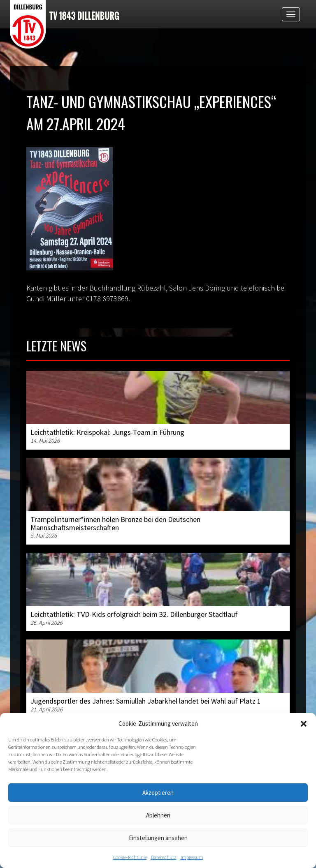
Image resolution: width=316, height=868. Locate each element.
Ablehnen (158, 815)
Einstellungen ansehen (158, 838)
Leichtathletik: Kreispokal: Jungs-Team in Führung (107, 432)
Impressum (192, 857)
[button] (304, 724)
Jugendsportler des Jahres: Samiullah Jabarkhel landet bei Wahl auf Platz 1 (146, 701)
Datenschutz (164, 857)
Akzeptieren (158, 793)
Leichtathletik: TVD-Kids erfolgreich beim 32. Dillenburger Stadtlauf (134, 614)
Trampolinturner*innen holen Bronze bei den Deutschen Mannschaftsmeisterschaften (115, 523)
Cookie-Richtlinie (130, 857)
